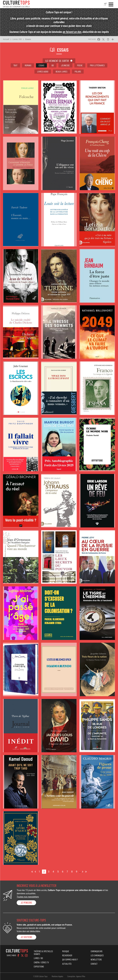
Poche (80, 65)
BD (53, 65)
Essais (28, 39)
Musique (66, 951)
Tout (15, 65)
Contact (94, 964)
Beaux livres (61, 71)
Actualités (67, 964)
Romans (28, 65)
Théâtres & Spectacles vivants (43, 953)
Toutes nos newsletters (28, 897)
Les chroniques (97, 955)
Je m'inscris (26, 903)
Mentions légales (57, 976)
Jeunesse (65, 65)
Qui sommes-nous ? (70, 959)
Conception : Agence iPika (76, 976)
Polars (78, 71)
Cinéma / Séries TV (41, 962)
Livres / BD (17, 39)
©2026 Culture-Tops (40, 976)
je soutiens (26, 937)
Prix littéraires (97, 65)
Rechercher (67, 955)
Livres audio (43, 71)
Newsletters (96, 959)
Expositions (39, 966)
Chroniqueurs (97, 951)
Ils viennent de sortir (57, 61)
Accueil (6, 39)
